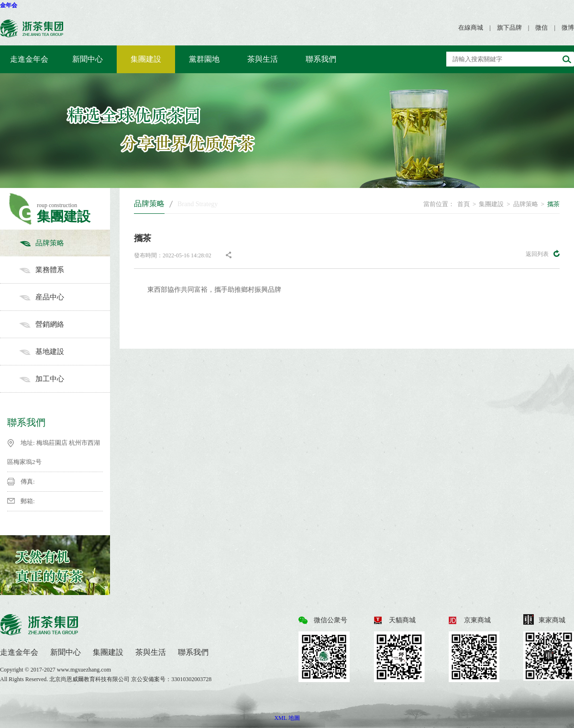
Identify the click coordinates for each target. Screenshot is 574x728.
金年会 (9, 5)
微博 (568, 28)
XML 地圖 (287, 718)
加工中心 (65, 379)
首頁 (464, 204)
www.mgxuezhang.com (84, 670)
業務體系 (65, 270)
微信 (541, 28)
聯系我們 (321, 59)
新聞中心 (88, 59)
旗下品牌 (509, 28)
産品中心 (65, 297)
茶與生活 (263, 59)
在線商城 (471, 28)
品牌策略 (65, 243)
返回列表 (543, 254)
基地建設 (65, 352)
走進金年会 (29, 59)
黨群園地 (204, 59)
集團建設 (146, 59)
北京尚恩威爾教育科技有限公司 (90, 679)
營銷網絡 (65, 324)
